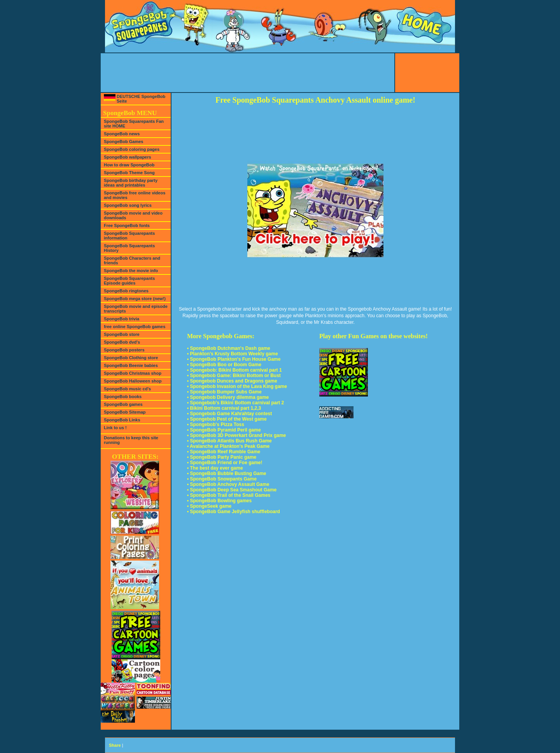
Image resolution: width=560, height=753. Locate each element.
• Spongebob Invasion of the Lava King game (237, 386)
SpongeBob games (123, 404)
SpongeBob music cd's (127, 389)
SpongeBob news (122, 134)
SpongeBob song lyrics (128, 205)
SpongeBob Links (122, 420)
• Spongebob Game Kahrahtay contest (229, 414)
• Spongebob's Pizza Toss (216, 425)
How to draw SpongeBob (129, 165)
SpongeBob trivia (122, 319)
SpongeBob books (123, 397)
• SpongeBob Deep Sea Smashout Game (232, 490)
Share (115, 745)
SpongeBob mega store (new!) (135, 299)
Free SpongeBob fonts (127, 225)
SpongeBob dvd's (122, 342)
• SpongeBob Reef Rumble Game (224, 452)
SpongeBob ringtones (126, 291)
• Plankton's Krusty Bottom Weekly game (233, 354)
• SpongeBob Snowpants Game (222, 479)
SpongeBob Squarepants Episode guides (129, 281)
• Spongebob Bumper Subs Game (224, 392)
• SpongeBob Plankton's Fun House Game (234, 359)
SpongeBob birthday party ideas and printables (131, 183)
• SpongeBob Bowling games (219, 501)
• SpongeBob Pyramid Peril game (224, 430)
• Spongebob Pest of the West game (227, 419)
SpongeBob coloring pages (132, 149)
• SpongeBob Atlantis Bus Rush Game (229, 441)
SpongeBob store (122, 334)
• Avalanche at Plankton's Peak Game (228, 446)
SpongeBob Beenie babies (131, 365)
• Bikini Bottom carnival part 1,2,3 (224, 408)
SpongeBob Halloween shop (133, 381)
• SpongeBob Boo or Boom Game (224, 365)
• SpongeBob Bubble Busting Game (227, 473)
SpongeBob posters (124, 350)
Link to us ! (115, 428)
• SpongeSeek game (209, 506)
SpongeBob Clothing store (131, 358)
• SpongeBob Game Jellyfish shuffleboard (234, 512)
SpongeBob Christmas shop (133, 373)
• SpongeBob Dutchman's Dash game (229, 348)
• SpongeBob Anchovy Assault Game (228, 484)
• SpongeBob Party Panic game (222, 457)
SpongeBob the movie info (131, 271)
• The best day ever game (215, 468)
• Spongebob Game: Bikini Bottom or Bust (234, 376)
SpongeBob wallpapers (128, 157)
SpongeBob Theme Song (129, 173)
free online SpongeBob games (135, 327)
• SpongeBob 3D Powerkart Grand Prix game (236, 435)
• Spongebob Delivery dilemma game (228, 397)
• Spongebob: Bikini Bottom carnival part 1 (234, 370)
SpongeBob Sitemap (125, 412)
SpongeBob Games (123, 142)
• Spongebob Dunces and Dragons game (232, 381)
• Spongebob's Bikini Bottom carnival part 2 (235, 403)
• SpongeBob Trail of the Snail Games (229, 495)
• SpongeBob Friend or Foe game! (225, 463)
